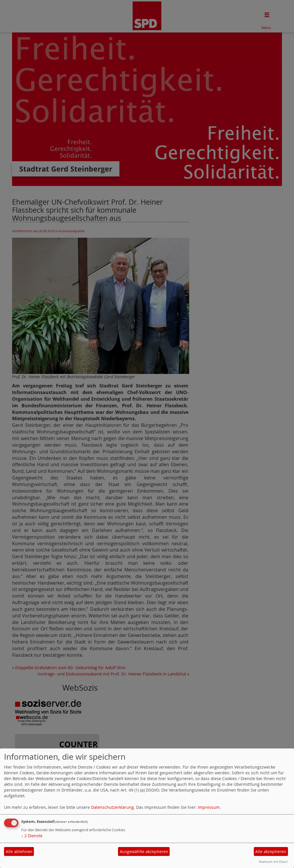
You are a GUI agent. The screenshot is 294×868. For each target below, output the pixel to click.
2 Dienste (32, 836)
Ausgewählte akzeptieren (144, 851)
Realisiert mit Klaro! (273, 862)
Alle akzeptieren (271, 851)
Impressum (209, 807)
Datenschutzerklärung (112, 807)
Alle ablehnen (19, 851)
